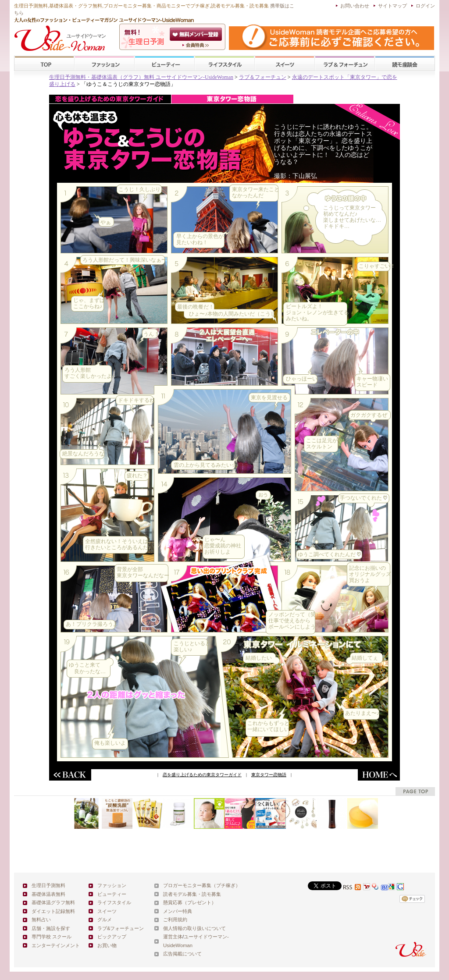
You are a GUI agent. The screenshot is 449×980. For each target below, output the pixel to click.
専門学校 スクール (52, 937)
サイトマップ (392, 6)
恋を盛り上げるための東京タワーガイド (202, 775)
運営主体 (173, 937)
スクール (405, 64)
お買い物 (107, 945)
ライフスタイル (224, 64)
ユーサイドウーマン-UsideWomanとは (197, 45)
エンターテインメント (56, 945)
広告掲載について (182, 954)
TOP (45, 64)
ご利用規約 (175, 920)
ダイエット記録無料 (53, 911)
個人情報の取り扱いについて (194, 928)
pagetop (415, 791)
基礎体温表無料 (48, 894)
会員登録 (197, 34)
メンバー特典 (178, 911)
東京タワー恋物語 (269, 775)
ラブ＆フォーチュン (263, 77)
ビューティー (164, 64)
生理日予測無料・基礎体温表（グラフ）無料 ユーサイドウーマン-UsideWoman (141, 77)
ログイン (425, 6)
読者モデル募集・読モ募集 (192, 894)
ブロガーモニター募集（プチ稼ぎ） (202, 885)
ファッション (104, 64)
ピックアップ (112, 937)
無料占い (41, 920)
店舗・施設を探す (51, 928)
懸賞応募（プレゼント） (190, 902)
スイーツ (285, 64)
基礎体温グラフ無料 (53, 902)
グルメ (105, 920)
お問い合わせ (355, 6)
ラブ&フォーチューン (345, 64)
